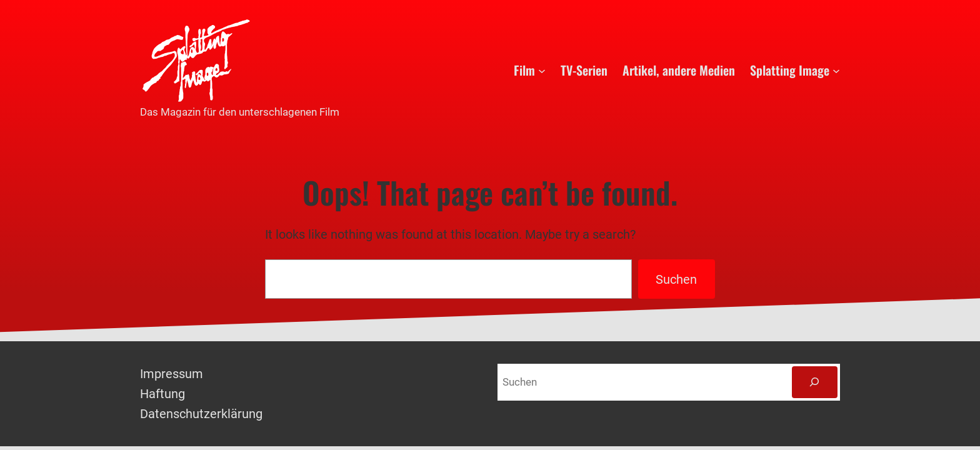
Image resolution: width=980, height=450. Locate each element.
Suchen (676, 279)
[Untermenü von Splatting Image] (836, 70)
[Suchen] (815, 382)
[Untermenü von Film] (542, 70)
